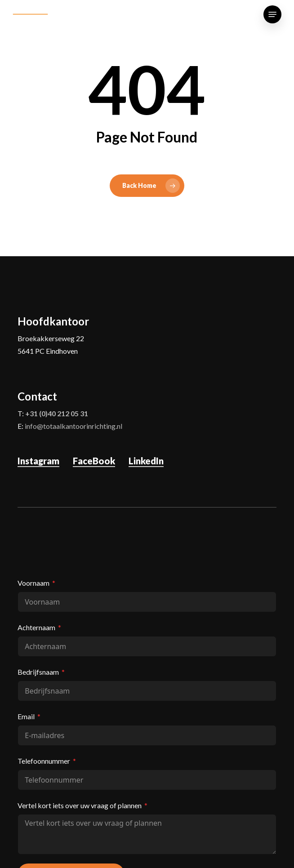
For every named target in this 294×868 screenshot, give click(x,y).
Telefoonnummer (44, 761)
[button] (272, 14)
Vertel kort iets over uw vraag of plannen (80, 805)
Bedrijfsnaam (38, 672)
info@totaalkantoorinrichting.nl (73, 426)
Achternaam (36, 627)
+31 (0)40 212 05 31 (57, 413)
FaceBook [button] (94, 461)
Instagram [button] (38, 461)
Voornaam (33, 583)
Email (26, 716)
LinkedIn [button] (146, 461)
